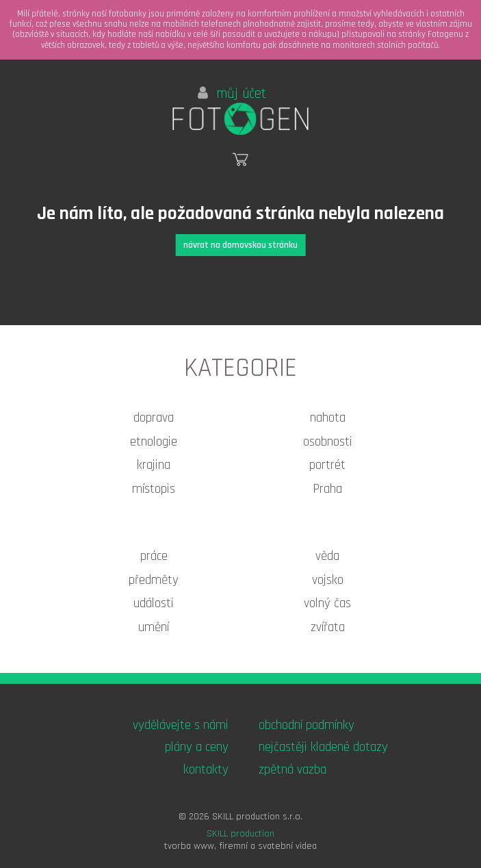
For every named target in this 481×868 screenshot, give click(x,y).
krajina (154, 465)
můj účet (232, 94)
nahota (328, 418)
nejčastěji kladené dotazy (323, 747)
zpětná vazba (292, 770)
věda (327, 556)
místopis (154, 489)
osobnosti (328, 442)
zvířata (328, 627)
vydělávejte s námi (181, 725)
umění (154, 627)
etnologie (154, 442)
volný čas (327, 603)
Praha (327, 489)
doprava (154, 418)
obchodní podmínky (307, 725)
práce (154, 556)
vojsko (328, 580)
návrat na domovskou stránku (240, 245)
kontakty (206, 770)
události (154, 603)
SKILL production (240, 834)
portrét (327, 465)
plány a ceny (197, 747)
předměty (154, 580)
